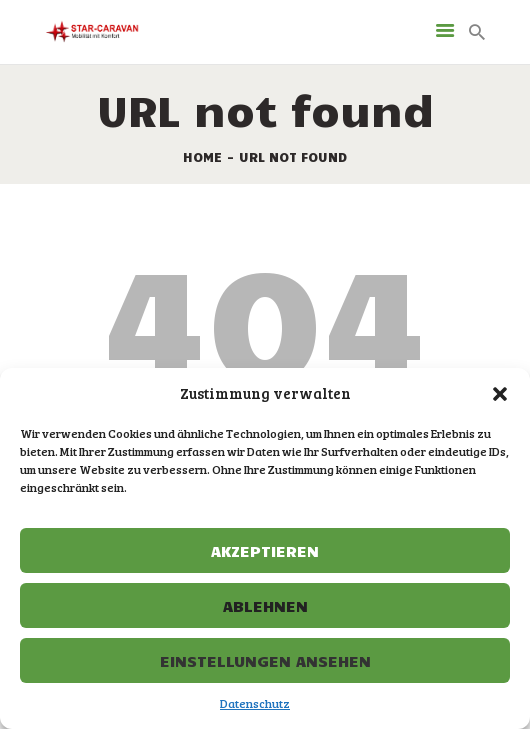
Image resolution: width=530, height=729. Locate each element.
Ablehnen (265, 605)
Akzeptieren (265, 550)
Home (202, 157)
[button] (500, 394)
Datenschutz (255, 703)
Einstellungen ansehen (265, 660)
